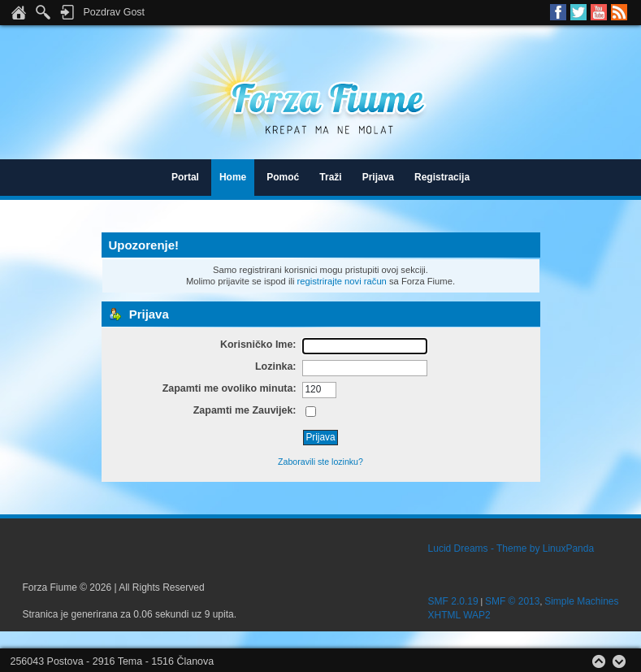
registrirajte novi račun (342, 281)
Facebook (558, 12)
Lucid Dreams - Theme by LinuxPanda (511, 548)
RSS (619, 12)
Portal (185, 177)
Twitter (578, 12)
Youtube (599, 12)
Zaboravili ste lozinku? (320, 462)
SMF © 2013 (513, 601)
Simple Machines (581, 601)
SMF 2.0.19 (453, 601)
